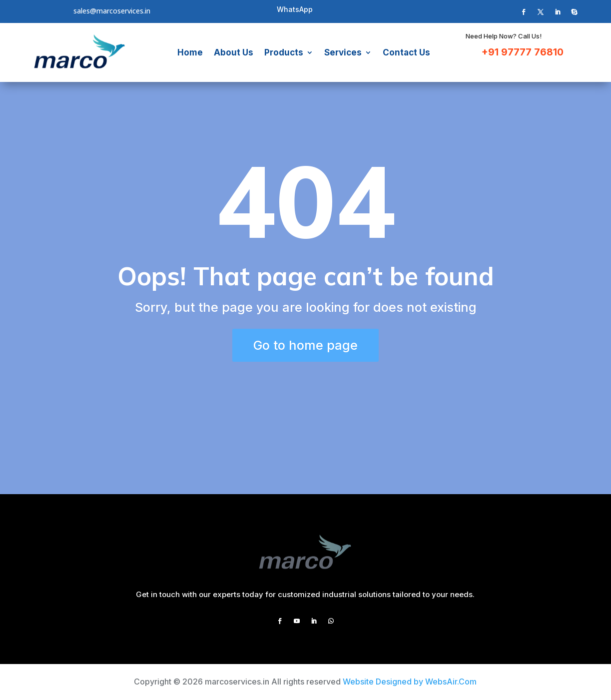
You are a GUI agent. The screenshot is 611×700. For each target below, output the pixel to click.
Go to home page (305, 345)
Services (343, 52)
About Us (234, 52)
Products (284, 52)
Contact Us (406, 52)
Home (190, 52)
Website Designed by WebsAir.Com (410, 682)
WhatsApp (295, 9)
